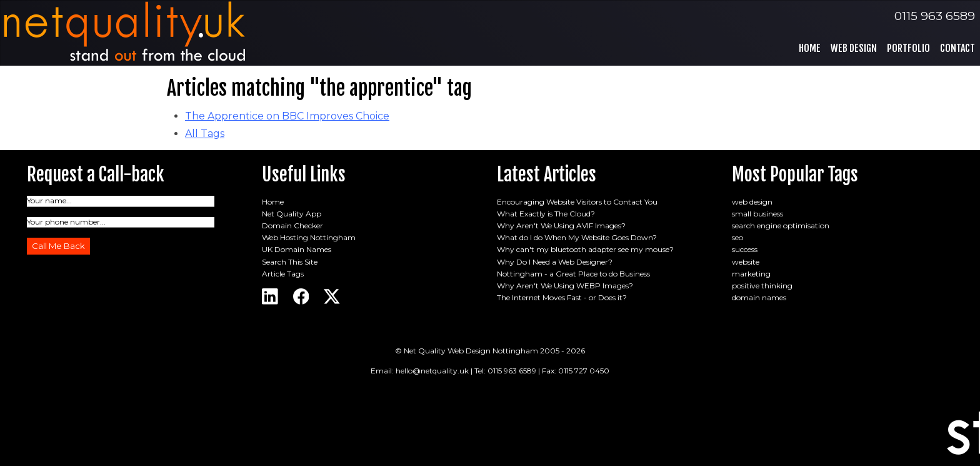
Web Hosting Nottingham (309, 237)
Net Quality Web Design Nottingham (471, 351)
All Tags (205, 134)
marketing (751, 274)
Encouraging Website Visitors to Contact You (577, 202)
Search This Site (290, 262)
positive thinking (762, 286)
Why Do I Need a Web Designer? (555, 262)
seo (737, 237)
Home (810, 48)
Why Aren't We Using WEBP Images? (565, 286)
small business (757, 214)
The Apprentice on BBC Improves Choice (287, 116)
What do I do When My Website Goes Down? (577, 237)
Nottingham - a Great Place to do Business (573, 274)
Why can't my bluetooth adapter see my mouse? (585, 249)
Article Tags (283, 274)
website (746, 262)
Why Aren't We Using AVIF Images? (561, 225)
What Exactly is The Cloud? (546, 214)
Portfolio (908, 48)
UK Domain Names (297, 249)
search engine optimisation (781, 225)
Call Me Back (58, 246)
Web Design (854, 48)
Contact (957, 48)
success (745, 249)
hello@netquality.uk (432, 371)
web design (752, 202)
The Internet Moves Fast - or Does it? (562, 297)
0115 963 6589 (935, 16)
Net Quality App (292, 214)
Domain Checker (292, 225)
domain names (759, 297)
